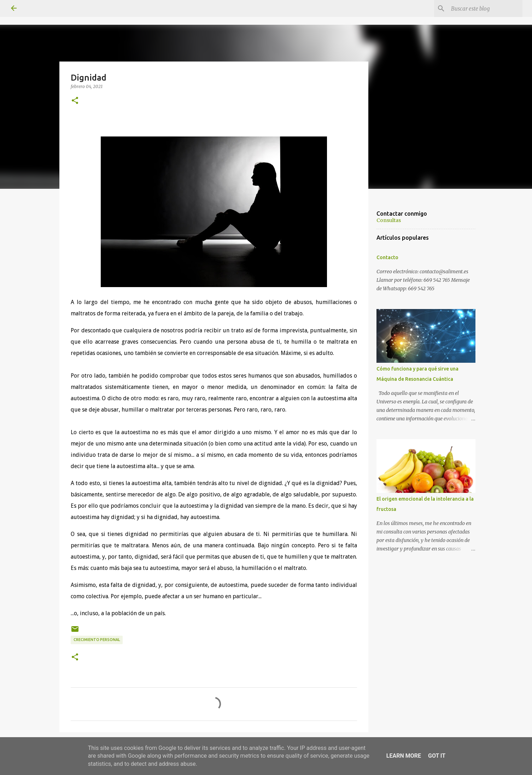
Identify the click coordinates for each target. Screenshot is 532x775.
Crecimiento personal (97, 640)
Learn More (404, 756)
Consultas (389, 220)
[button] (75, 101)
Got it (437, 756)
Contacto (387, 257)
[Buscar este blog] (485, 8)
